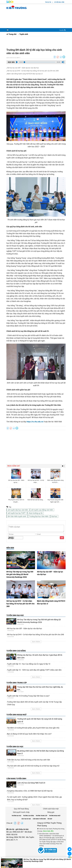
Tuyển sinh (24, 34)
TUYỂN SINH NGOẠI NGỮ (16, 715)
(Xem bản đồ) (48, 831)
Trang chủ (12, 34)
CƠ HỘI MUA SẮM (59, 2)
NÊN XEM (10, 548)
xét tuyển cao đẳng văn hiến (42, 510)
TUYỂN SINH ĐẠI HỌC (15, 615)
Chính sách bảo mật (51, 809)
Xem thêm (36, 642)
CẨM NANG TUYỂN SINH (16, 779)
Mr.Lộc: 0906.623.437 (15, 832)
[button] (17, 62)
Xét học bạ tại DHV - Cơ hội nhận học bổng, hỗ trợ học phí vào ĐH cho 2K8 (33, 71)
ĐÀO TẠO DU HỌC (26, 819)
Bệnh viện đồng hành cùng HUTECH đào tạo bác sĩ (25, 74)
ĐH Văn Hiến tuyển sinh (17, 516)
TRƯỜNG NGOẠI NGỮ (55, 816)
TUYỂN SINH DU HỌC (15, 747)
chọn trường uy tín (36, 513)
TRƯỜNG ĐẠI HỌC (16, 816)
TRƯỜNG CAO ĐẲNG (29, 816)
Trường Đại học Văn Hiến (39, 516)
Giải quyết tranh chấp (21, 812)
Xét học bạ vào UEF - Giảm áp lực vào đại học (23, 68)
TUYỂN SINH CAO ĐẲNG (16, 651)
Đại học (54, 516)
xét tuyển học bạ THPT (17, 513)
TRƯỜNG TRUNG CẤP (41, 816)
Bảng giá (51, 812)
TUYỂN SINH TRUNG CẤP (17, 683)
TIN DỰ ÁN (48, 2)
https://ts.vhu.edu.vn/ (35, 422)
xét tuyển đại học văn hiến (18, 510)
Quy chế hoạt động (21, 809)
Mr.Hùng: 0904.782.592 (16, 837)
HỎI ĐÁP (50, 819)
